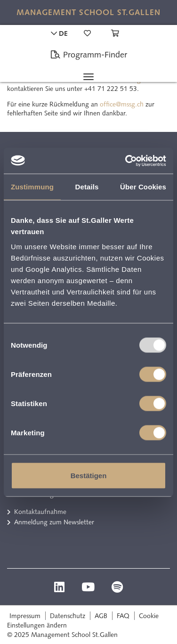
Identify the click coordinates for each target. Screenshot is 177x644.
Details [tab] (87, 187)
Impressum (25, 616)
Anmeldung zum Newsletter (54, 522)
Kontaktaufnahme (40, 512)
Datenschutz (68, 616)
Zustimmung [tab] (32, 187)
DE (59, 33)
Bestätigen (89, 475)
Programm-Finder (89, 55)
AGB (101, 616)
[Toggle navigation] (88, 77)
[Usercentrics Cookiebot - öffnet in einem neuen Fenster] (126, 161)
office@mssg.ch (122, 104)
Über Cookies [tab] (143, 187)
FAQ (123, 616)
